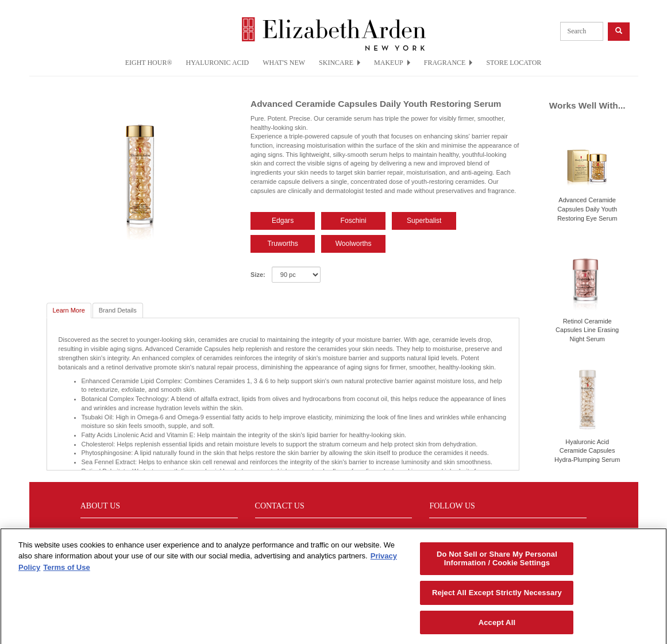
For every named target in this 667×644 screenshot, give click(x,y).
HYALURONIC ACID (218, 63)
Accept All (497, 626)
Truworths (282, 244)
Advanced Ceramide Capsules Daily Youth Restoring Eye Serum (587, 209)
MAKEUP (392, 63)
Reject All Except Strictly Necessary (497, 597)
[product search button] (619, 31)
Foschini (354, 221)
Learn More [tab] (69, 310)
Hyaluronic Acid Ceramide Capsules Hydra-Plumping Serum (587, 451)
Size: (258, 275)
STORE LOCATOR (514, 63)
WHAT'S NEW (284, 63)
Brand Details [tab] (118, 310)
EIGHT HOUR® (149, 63)
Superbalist (424, 221)
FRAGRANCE (448, 63)
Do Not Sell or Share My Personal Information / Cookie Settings (497, 563)
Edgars (283, 221)
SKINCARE (340, 63)
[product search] (582, 31)
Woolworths (354, 244)
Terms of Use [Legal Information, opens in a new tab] (66, 571)
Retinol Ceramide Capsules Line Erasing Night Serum (587, 330)
